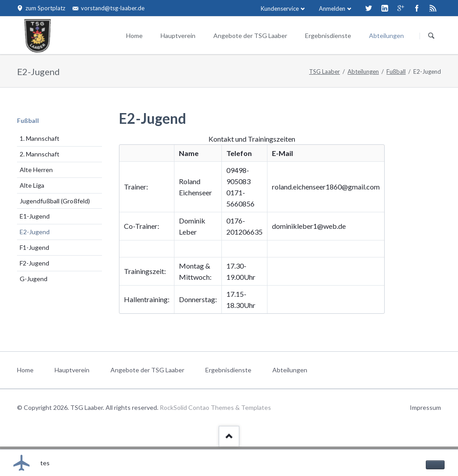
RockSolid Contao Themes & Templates (215, 407)
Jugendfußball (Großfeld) (55, 201)
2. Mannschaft (40, 154)
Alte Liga (32, 185)
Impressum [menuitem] (425, 407)
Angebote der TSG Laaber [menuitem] (147, 370)
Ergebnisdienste (328, 36)
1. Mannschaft (40, 138)
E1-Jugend (35, 216)
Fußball (396, 72)
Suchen (431, 36)
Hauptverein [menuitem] (72, 370)
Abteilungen (386, 36)
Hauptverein (178, 36)
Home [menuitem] (25, 370)
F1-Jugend (34, 247)
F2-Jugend (34, 263)
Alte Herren (36, 170)
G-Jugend (34, 279)
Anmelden (332, 8)
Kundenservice (280, 8)
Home (134, 36)
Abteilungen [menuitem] (290, 370)
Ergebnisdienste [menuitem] (228, 370)
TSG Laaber (324, 72)
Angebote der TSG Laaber (250, 36)
